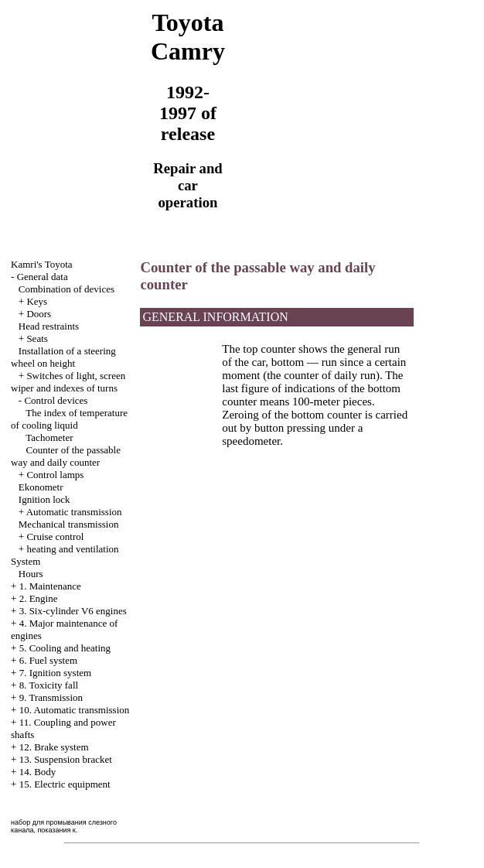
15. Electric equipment (65, 784)
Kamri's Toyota (42, 264)
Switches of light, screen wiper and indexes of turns (68, 382)
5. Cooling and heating (65, 648)
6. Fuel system (48, 660)
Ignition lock (44, 499)
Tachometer (49, 437)
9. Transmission (51, 697)
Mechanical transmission (69, 524)
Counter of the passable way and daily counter (66, 456)
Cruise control (55, 537)
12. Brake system (54, 747)
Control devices (56, 400)
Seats (37, 338)
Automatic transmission (74, 512)
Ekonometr (41, 487)
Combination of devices (66, 289)
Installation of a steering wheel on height (63, 357)
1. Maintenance (50, 586)
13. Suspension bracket (66, 759)
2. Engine (39, 598)
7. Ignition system (56, 673)
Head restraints (49, 326)
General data (43, 277)
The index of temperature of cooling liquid (69, 419)
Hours (31, 574)
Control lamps (55, 475)
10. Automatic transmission (75, 710)
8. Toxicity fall (49, 685)
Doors (39, 314)
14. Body (38, 772)
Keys (37, 301)
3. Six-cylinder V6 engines (73, 611)
